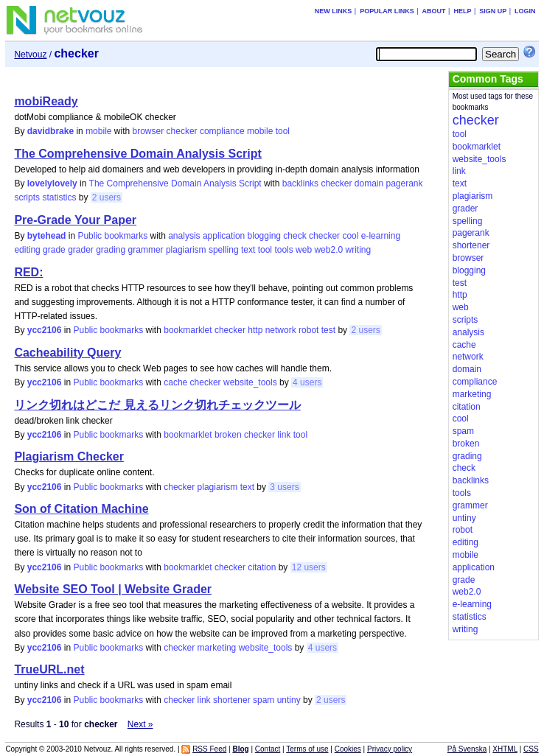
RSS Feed (209, 749)
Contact (268, 749)
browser (149, 131)
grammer (146, 250)
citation (262, 567)
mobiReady (46, 101)
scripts (27, 197)
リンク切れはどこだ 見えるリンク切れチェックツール (157, 405)
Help (462, 11)
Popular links (387, 11)
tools (283, 250)
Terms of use (307, 749)
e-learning (381, 236)
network (281, 330)
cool (350, 236)
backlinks (300, 183)
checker (182, 131)
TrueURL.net (49, 669)
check (294, 236)
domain (369, 183)
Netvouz (30, 55)
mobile (98, 131)
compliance (222, 131)
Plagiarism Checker (69, 456)
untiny (289, 700)
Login (525, 11)
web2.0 (328, 250)
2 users (107, 197)
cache (175, 382)
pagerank (405, 183)
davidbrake (50, 131)
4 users (307, 382)
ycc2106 (45, 330)
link (284, 435)
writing (358, 250)
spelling (224, 250)
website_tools (250, 382)
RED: (28, 272)
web (304, 250)
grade (54, 250)
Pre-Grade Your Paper (75, 220)
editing (27, 250)
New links (334, 11)
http (255, 330)
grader (81, 250)
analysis (184, 236)
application (224, 236)
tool (283, 131)
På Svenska (467, 749)
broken (228, 435)
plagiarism (186, 250)
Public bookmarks (112, 236)
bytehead (47, 236)
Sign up (493, 11)
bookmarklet (188, 330)
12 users (309, 567)
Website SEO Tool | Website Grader (113, 589)
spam (264, 700)
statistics (59, 197)
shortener (232, 700)
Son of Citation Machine (81, 509)
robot (308, 330)
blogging (264, 236)
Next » (140, 724)
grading (111, 250)
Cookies (348, 749)
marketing (217, 648)
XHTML (505, 749)
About (434, 11)
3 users (284, 487)
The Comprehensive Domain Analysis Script (138, 154)
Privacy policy (390, 749)
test (328, 330)
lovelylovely (52, 183)
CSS (531, 749)
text (248, 250)
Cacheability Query (67, 353)
